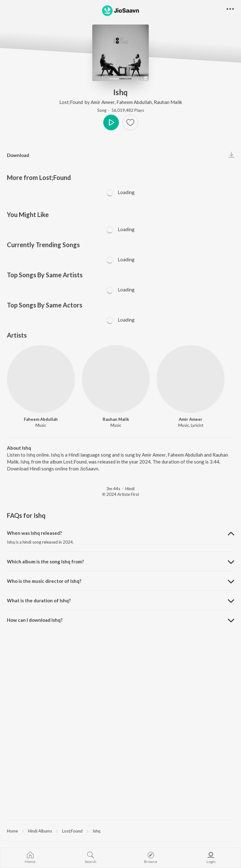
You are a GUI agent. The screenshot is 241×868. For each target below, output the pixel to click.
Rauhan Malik (168, 102)
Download (18, 155)
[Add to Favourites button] (130, 122)
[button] (230, 9)
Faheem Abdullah (134, 102)
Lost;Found (72, 102)
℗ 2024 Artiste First (120, 494)
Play (111, 122)
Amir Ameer (103, 102)
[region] (120, 831)
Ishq (96, 831)
